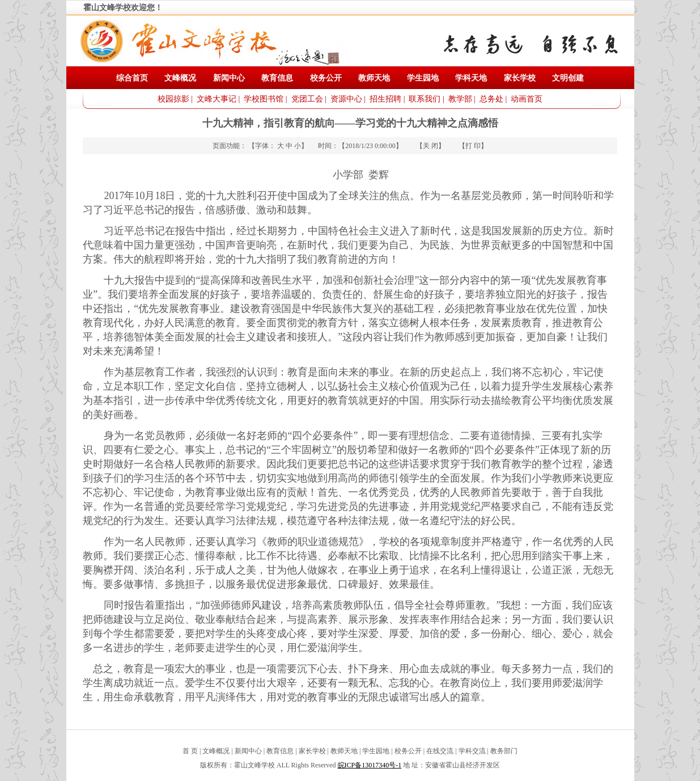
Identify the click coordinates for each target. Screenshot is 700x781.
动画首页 (527, 99)
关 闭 (430, 146)
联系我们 (425, 99)
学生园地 (423, 78)
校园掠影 (173, 99)
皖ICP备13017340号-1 (370, 765)
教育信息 (277, 78)
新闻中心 (229, 78)
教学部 (460, 99)
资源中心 (346, 99)
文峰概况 (180, 78)
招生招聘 (385, 99)
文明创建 (568, 78)
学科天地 (471, 78)
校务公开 (326, 78)
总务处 (491, 99)
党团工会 (307, 99)
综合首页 (132, 78)
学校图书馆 (264, 99)
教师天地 (374, 78)
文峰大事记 (217, 99)
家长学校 (520, 78)
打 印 (473, 146)
